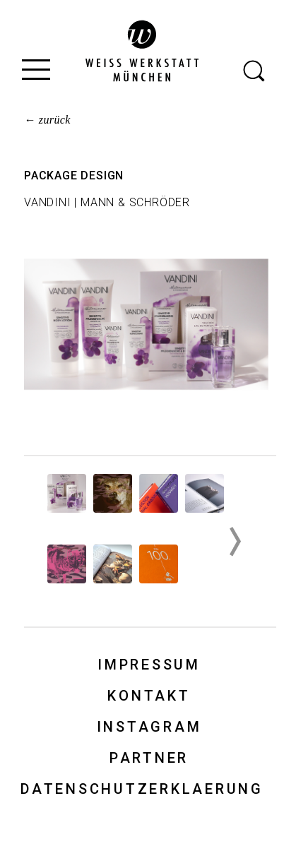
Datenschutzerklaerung (142, 789)
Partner (149, 758)
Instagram (149, 727)
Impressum (149, 665)
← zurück (47, 120)
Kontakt (149, 696)
